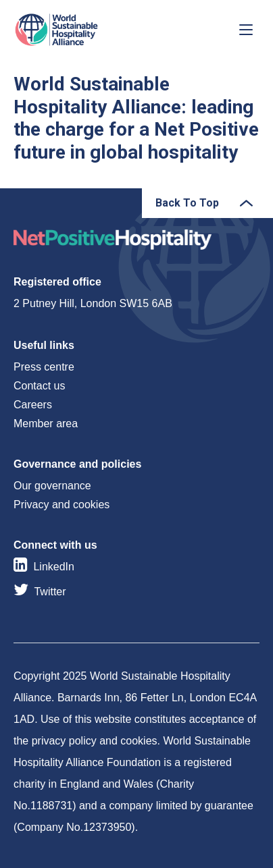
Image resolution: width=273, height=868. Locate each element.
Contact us (39, 386)
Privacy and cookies (61, 505)
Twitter (50, 592)
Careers (33, 405)
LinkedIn (54, 567)
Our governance (52, 486)
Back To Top (187, 203)
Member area (46, 424)
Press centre (44, 367)
